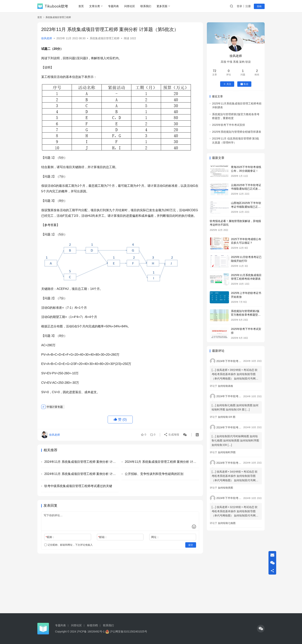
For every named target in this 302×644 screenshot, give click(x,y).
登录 (239, 6)
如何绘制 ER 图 (227, 417)
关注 (227, 84)
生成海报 (171, 435)
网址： (155, 537)
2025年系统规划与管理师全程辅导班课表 (237, 132)
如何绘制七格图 (227, 523)
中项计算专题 (55, 407)
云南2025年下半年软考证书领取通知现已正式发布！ (246, 189)
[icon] (261, 629)
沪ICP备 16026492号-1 (91, 631)
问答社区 (130, 6)
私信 (244, 84)
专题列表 (113, 6)
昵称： (50, 537)
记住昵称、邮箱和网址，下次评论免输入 (68, 545)
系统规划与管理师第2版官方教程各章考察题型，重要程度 (246, 315)
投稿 (259, 6)
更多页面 (162, 6)
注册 (248, 6)
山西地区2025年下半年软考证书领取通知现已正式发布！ (246, 207)
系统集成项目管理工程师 (105, 38)
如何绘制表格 (226, 386)
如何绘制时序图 (227, 452)
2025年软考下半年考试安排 (229, 125)
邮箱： (103, 537)
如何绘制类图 (226, 488)
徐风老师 (47, 38)
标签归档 (92, 625)
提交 (191, 545)
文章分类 (95, 6)
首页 (81, 6)
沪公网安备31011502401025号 (126, 631)
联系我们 (146, 6)
